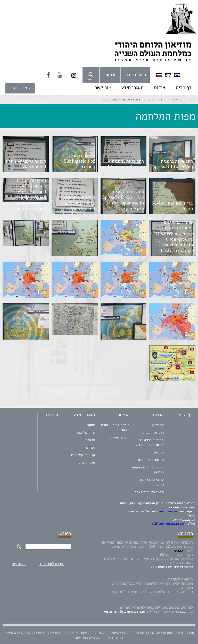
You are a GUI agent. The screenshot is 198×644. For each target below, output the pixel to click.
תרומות (110, 75)
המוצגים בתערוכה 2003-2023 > (143, 99)
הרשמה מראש (168, 511)
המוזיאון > (176, 99)
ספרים (91, 447)
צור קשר (103, 88)
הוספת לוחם (136, 75)
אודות (160, 88)
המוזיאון (158, 425)
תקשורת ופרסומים (151, 460)
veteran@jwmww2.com (126, 611)
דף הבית (184, 88)
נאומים (159, 452)
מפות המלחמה (109, 99)
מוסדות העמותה (152, 432)
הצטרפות (19, 564)
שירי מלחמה (86, 432)
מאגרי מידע (132, 88)
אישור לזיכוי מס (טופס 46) (172, 567)
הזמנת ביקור (20, 88)
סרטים (90, 440)
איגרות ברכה (86, 462)
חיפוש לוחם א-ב (52, 564)
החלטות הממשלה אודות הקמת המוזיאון (148, 442)
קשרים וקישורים (83, 455)
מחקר (91, 425)
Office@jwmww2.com (168, 524)
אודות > (189, 99)
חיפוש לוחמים (119, 437)
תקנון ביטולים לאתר (149, 492)
